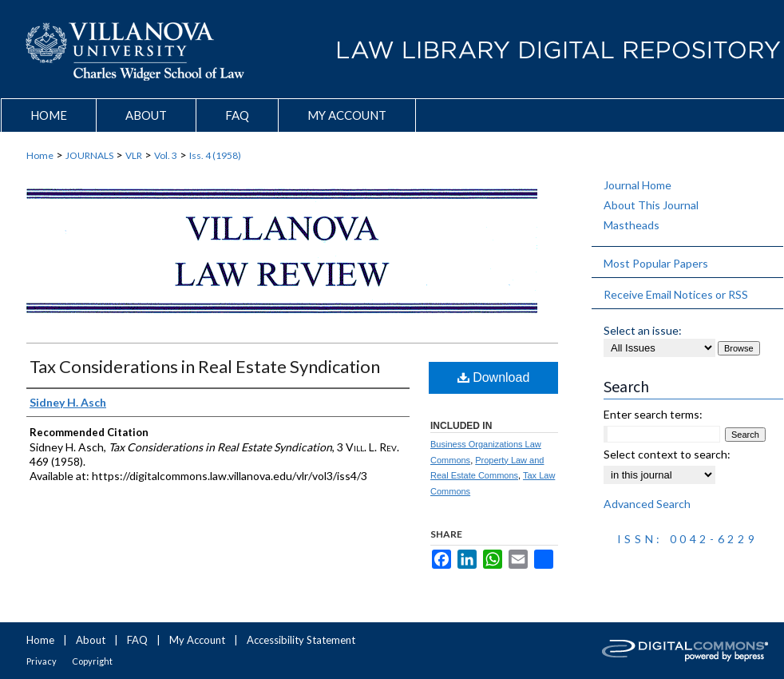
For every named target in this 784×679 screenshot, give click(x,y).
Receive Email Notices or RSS (676, 294)
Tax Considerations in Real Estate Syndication (205, 366)
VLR (134, 155)
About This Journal (651, 205)
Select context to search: (667, 454)
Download (494, 377)
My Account (197, 640)
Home (40, 155)
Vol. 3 (166, 155)
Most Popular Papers (656, 263)
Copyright (92, 661)
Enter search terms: (653, 414)
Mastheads (632, 225)
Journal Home (637, 185)
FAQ (137, 640)
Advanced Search (647, 504)
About (91, 640)
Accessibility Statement (301, 640)
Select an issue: (643, 330)
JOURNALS (89, 155)
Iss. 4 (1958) (215, 155)
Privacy (42, 661)
